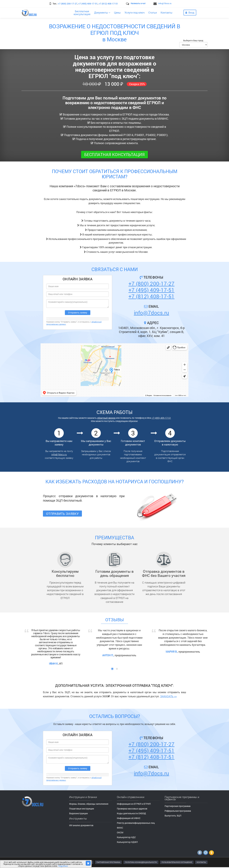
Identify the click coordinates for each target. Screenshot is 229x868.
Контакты (167, 12)
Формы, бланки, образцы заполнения (89, 804)
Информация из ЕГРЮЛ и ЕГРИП (134, 804)
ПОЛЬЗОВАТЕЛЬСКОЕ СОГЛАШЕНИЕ (177, 862)
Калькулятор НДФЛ (127, 842)
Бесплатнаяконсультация (82, 13)
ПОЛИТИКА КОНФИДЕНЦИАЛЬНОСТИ (141, 862)
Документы (102, 12)
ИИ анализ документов (81, 825)
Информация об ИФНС (129, 818)
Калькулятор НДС (126, 837)
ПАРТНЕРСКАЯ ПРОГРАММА (108, 862)
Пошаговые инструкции (82, 809)
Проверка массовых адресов (132, 809)
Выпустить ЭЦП (173, 816)
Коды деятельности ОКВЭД (131, 813)
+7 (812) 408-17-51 (108, 4)
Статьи (153, 12)
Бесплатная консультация (114, 154)
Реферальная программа (178, 811)
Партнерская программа (178, 806)
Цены (117, 12)
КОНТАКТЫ (201, 862)
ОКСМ (120, 832)
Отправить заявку (62, 514)
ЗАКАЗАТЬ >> (168, 696)
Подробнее (63, 866)
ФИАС (120, 828)
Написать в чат (138, 3)
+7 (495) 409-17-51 (88, 4)
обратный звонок (106, 418)
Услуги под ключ (135, 12)
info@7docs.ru (165, 3)
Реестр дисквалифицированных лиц (136, 823)
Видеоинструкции (78, 813)
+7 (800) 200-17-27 (68, 4)
